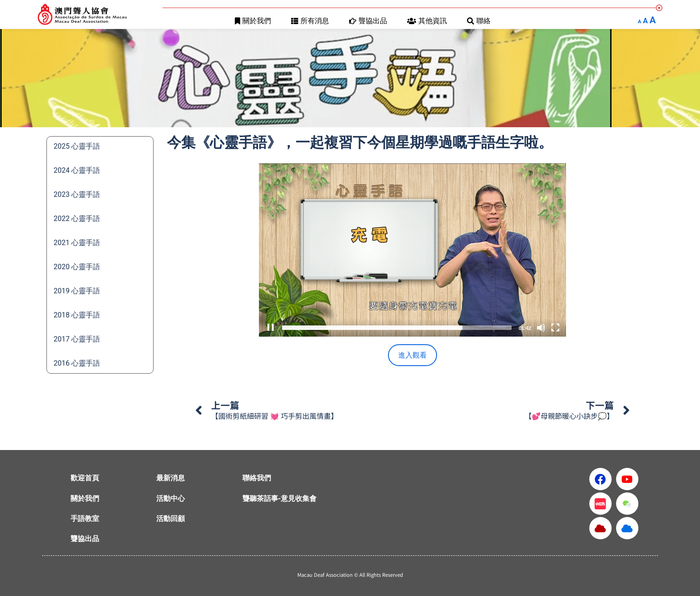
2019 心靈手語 (77, 291)
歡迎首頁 (85, 478)
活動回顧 (171, 519)
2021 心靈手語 (77, 243)
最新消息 (171, 478)
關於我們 (253, 21)
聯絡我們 (257, 478)
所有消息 (310, 21)
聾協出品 (368, 21)
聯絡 (479, 21)
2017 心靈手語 (77, 339)
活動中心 (171, 498)
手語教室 (85, 519)
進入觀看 (412, 355)
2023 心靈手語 (77, 194)
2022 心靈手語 (77, 219)
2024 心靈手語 (77, 170)
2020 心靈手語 (77, 267)
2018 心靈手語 (77, 315)
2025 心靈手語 (77, 146)
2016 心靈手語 (77, 363)
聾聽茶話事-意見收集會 (279, 498)
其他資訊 (427, 21)
